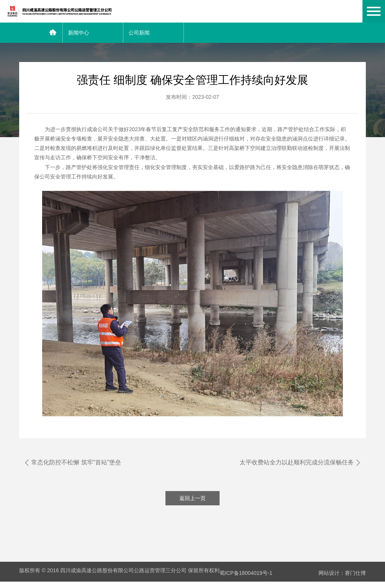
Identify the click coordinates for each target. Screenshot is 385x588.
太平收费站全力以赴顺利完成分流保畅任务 (294, 462)
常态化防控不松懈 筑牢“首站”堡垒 (79, 462)
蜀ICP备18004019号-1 (246, 580)
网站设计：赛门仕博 (342, 580)
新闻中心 (79, 33)
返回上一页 (192, 508)
